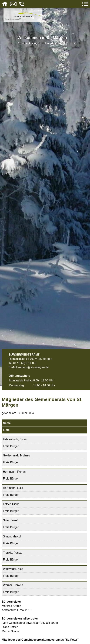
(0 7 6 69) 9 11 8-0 (25, 363)
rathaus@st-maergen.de (33, 367)
